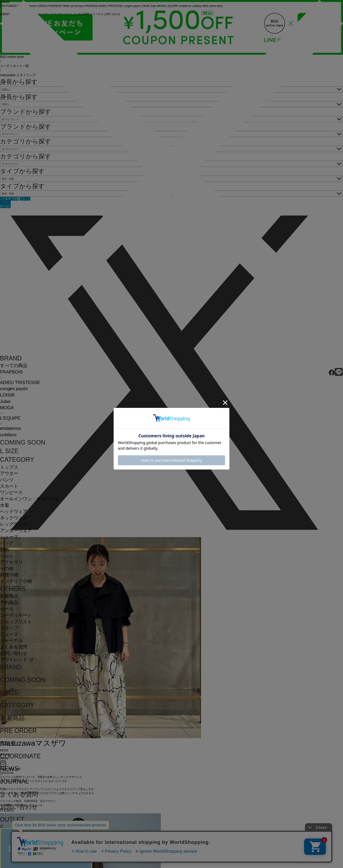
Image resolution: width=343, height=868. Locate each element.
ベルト (7, 556)
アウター (9, 473)
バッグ (7, 543)
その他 (7, 569)
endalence (10, 428)
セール (7, 609)
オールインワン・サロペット (30, 499)
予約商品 (9, 603)
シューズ (9, 537)
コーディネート (16, 615)
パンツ (7, 480)
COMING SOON (23, 442)
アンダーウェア (16, 531)
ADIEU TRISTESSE (20, 383)
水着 (5, 505)
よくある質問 (14, 647)
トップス (9, 467)
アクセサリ (11, 562)
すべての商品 (14, 366)
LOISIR (7, 395)
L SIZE (9, 451)
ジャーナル (11, 640)
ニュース (9, 634)
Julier (5, 402)
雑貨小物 (9, 575)
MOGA (7, 408)
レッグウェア (14, 524)
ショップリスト (16, 622)
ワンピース (11, 492)
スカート (9, 486)
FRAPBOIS (11, 372)
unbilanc (8, 435)
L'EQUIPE (10, 418)
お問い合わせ (14, 653)
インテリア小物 (16, 581)
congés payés (14, 389)
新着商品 (9, 596)
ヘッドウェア (14, 511)
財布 (5, 550)
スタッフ (9, 628)
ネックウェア (14, 518)
